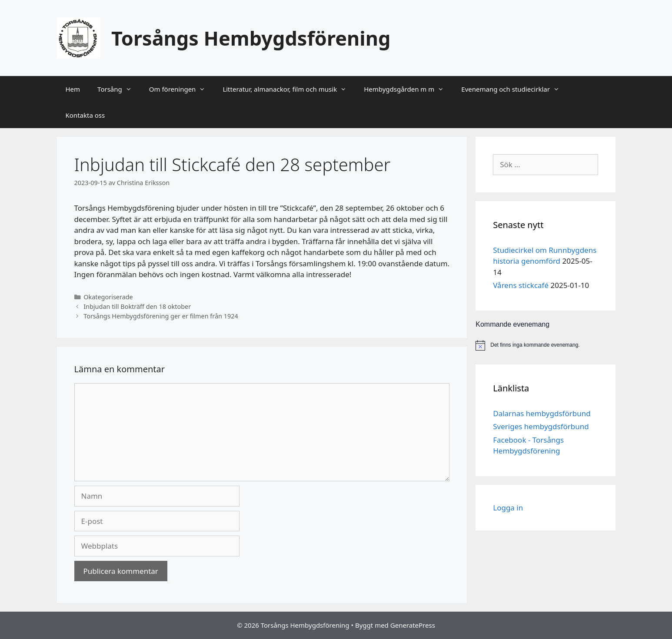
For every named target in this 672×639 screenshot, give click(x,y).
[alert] (545, 345)
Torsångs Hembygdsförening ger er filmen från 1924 (161, 316)
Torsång (119, 89)
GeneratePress (413, 625)
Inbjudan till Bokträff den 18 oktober (137, 306)
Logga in (508, 508)
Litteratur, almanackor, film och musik (289, 89)
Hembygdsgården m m (408, 89)
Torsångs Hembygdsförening (251, 38)
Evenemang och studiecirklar (515, 89)
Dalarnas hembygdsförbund (542, 413)
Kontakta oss (85, 115)
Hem (73, 89)
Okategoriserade (108, 297)
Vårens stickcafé (521, 285)
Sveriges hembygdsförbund (541, 426)
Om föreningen (182, 89)
